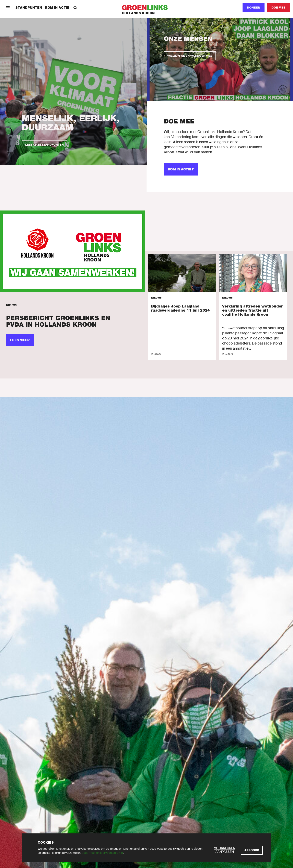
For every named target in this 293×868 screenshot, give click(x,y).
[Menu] (8, 8)
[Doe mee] (278, 8)
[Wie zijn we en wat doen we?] (190, 56)
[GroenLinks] (147, 8)
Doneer (254, 8)
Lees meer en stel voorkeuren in (102, 853)
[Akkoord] (252, 850)
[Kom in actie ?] (181, 169)
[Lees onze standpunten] (44, 145)
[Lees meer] (73, 251)
